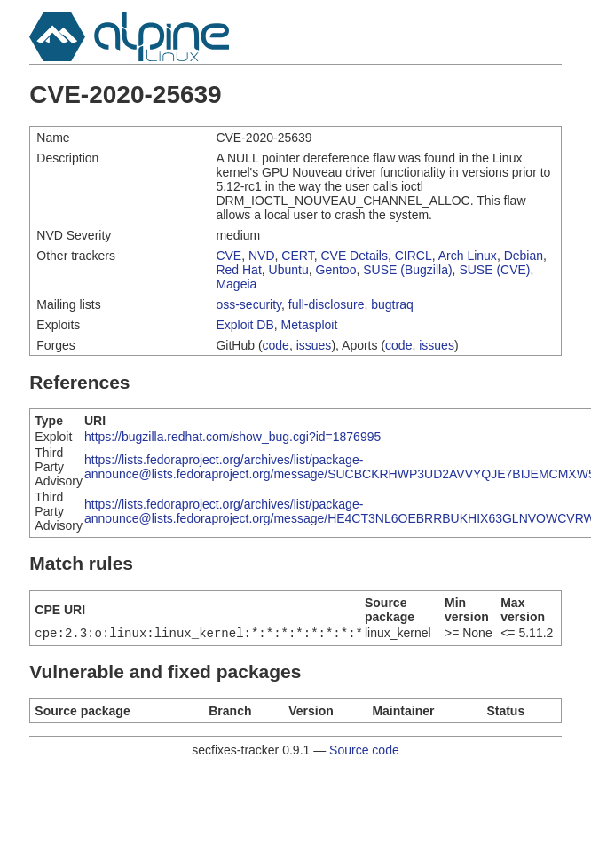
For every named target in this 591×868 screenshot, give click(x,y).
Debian (524, 256)
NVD (262, 256)
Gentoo (336, 270)
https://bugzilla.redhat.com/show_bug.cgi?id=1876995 (232, 437)
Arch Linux (468, 256)
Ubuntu (289, 270)
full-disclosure (327, 304)
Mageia (236, 284)
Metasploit (310, 325)
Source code (364, 752)
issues (314, 345)
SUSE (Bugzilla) (407, 270)
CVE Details (354, 256)
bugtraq (392, 304)
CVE (229, 256)
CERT (297, 256)
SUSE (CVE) (494, 270)
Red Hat (238, 270)
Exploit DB (244, 325)
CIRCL (414, 256)
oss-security (248, 304)
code (276, 345)
